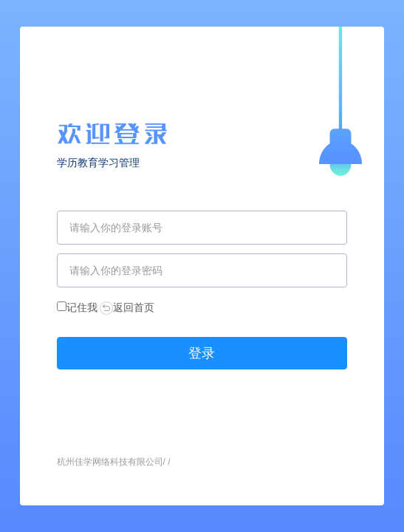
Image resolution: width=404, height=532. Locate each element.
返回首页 (127, 307)
